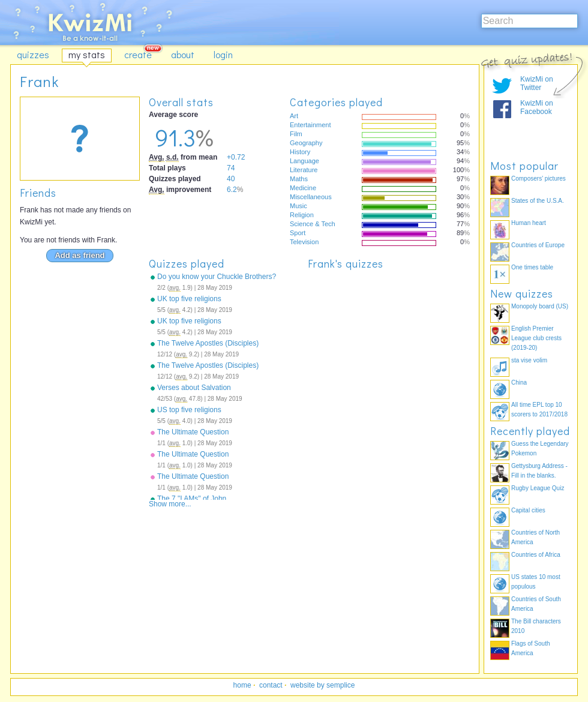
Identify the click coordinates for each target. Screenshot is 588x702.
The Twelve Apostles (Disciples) (208, 343)
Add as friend (79, 255)
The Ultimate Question (193, 432)
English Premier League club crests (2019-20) (536, 338)
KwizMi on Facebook (537, 107)
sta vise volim (529, 360)
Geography (306, 143)
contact (271, 685)
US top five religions (189, 410)
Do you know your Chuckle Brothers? (217, 277)
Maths (299, 179)
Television (304, 242)
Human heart (529, 223)
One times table (532, 267)
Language (304, 161)
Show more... (170, 504)
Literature (304, 170)
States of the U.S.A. (538, 201)
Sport (298, 233)
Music (298, 206)
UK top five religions (189, 299)
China (519, 382)
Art (294, 116)
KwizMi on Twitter (537, 83)
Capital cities (528, 510)
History (300, 152)
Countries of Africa (536, 555)
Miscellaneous (311, 197)
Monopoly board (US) (540, 306)
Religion (302, 215)
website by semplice (322, 685)
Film (296, 134)
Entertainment (310, 125)
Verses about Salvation (194, 388)
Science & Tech (313, 224)
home (242, 685)
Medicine (303, 188)
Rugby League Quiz (538, 488)
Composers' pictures (538, 178)
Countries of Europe (538, 245)
